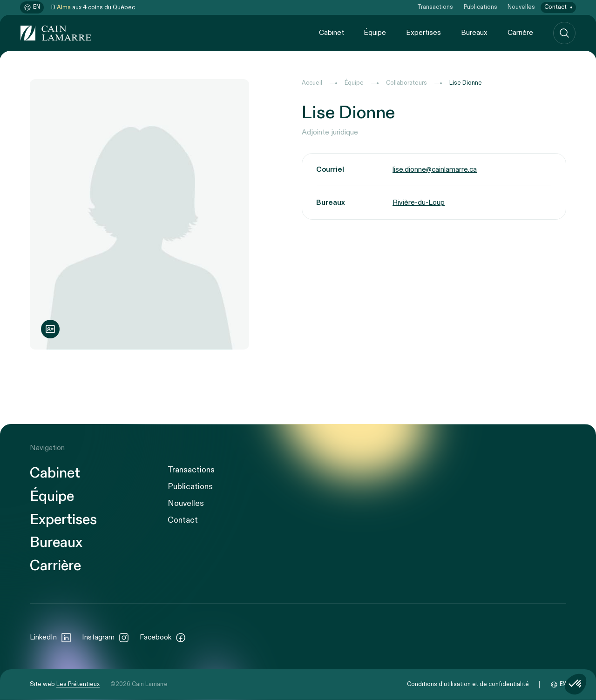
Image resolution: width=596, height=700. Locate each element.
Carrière (520, 33)
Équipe (375, 33)
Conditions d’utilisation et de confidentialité (468, 684)
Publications (481, 7)
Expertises (423, 33)
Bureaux (474, 33)
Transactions (435, 7)
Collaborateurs (406, 83)
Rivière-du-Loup (419, 203)
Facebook (163, 638)
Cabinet (332, 33)
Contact (555, 7)
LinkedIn (51, 638)
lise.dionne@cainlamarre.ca (435, 170)
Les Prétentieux (78, 684)
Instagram (106, 638)
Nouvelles (521, 7)
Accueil (312, 83)
